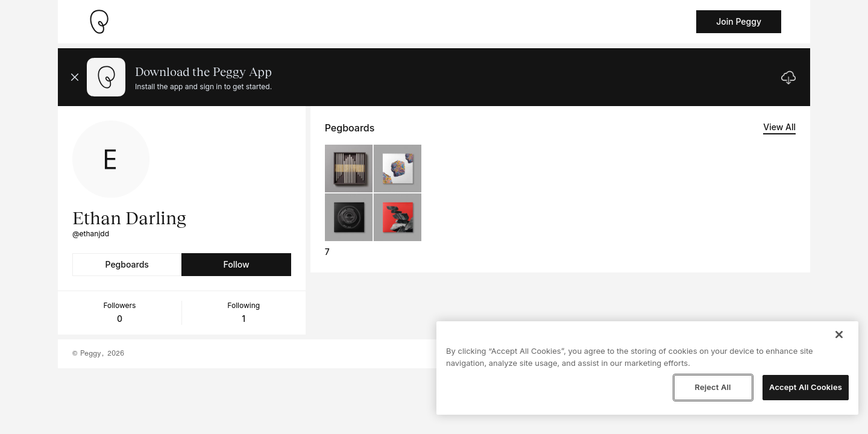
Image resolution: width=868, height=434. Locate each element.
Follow (236, 264)
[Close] (839, 335)
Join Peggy (739, 21)
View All (779, 127)
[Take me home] (99, 22)
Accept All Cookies (806, 387)
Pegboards (127, 264)
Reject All (712, 387)
